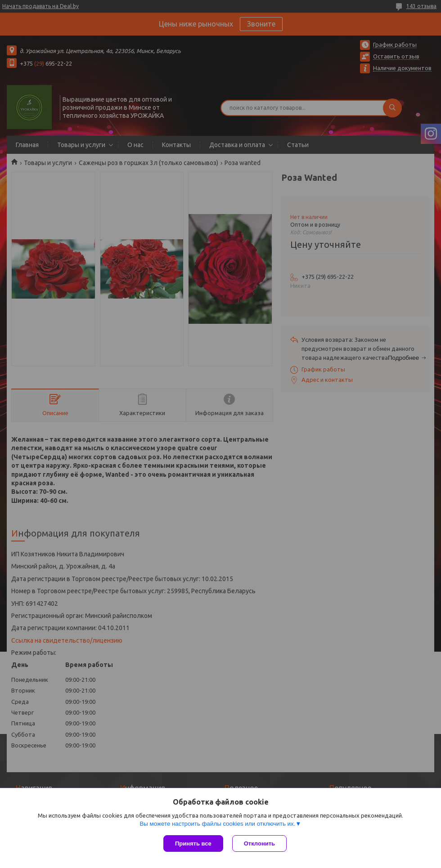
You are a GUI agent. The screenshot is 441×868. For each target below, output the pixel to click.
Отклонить (259, 843)
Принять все (193, 843)
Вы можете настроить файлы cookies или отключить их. (217, 824)
